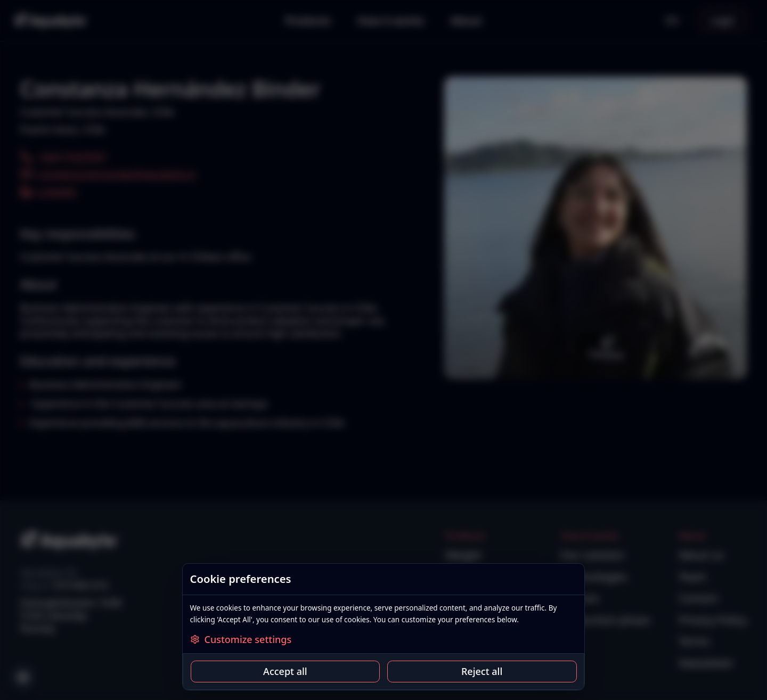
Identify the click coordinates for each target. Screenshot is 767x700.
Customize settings (241, 639)
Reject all (482, 671)
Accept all (285, 671)
